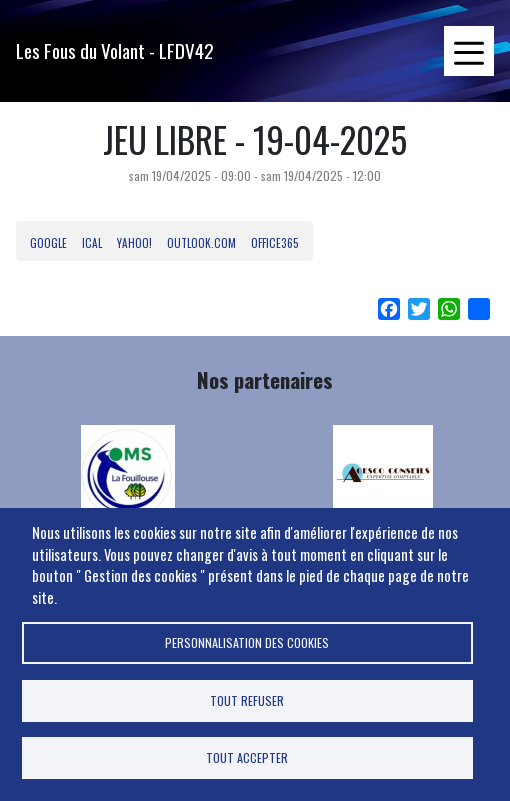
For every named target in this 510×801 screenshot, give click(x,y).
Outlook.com (201, 243)
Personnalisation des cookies (247, 642)
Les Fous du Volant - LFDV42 (115, 50)
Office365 (275, 243)
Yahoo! (134, 243)
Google (48, 243)
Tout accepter (247, 757)
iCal (92, 243)
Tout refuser (247, 700)
